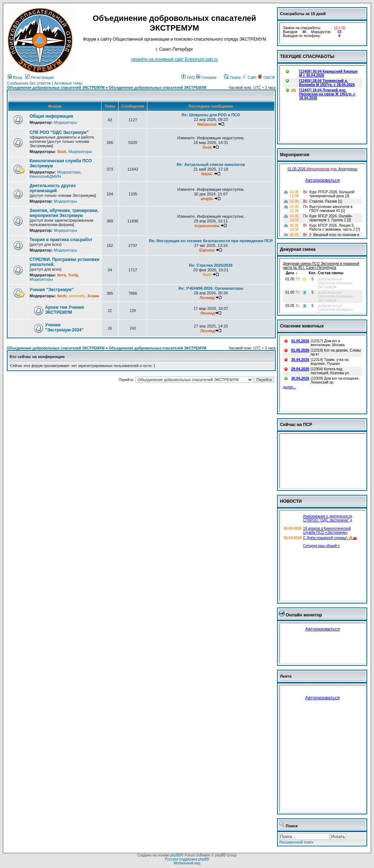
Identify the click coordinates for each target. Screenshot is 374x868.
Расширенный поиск (296, 842)
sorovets (77, 296)
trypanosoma (207, 226)
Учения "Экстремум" (52, 290)
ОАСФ (266, 77)
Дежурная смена (298, 249)
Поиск (232, 77)
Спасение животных (302, 326)
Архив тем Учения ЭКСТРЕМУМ (64, 310)
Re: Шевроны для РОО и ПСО (211, 115)
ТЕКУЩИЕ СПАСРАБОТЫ (307, 56)
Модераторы (65, 122)
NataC (207, 174)
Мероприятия (295, 155)
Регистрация (39, 77)
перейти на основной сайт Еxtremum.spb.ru (175, 59)
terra (61, 275)
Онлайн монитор (304, 615)
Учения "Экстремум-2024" (64, 327)
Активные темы (68, 83)
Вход (15, 77)
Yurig (73, 275)
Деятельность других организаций (53, 188)
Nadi (207, 275)
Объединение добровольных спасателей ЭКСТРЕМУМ (56, 88)
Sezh (62, 152)
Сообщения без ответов (29, 83)
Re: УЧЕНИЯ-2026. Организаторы (211, 288)
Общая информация (51, 116)
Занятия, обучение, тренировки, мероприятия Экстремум (64, 213)
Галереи (206, 77)
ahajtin (207, 199)
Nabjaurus (207, 124)
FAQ (188, 77)
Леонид (207, 298)
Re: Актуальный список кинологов (211, 164)
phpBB (175, 855)
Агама (93, 296)
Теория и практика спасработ (61, 240)
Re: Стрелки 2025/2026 (211, 265)
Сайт (250, 77)
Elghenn (207, 250)
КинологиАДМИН (45, 176)
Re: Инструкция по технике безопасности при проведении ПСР (211, 241)
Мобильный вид (187, 863)
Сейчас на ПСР (296, 425)
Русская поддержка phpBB (187, 859)
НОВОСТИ (291, 501)
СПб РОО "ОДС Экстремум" (59, 132)
